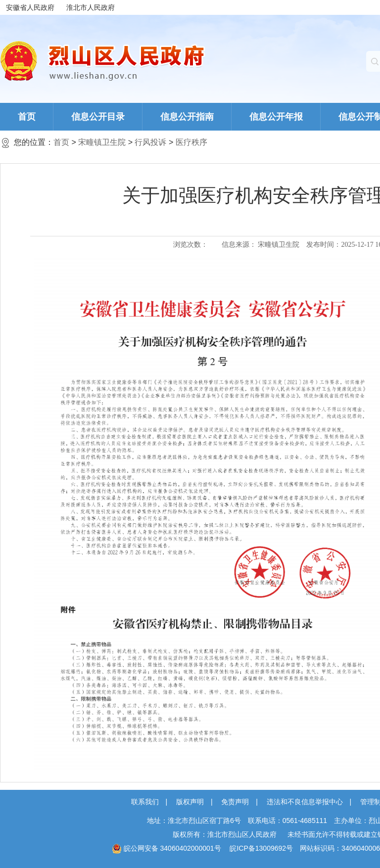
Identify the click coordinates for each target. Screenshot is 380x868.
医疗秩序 (191, 142)
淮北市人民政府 (91, 7)
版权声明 (190, 802)
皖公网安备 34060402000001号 (166, 848)
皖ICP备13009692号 (261, 848)
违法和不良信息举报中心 (305, 802)
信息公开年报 (276, 117)
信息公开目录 (98, 117)
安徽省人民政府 (30, 7)
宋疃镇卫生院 (102, 142)
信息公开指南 (187, 117)
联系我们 (145, 802)
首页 (27, 117)
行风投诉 (150, 142)
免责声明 (235, 802)
